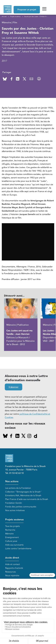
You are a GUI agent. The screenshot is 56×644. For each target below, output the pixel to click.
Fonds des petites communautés (21, 507)
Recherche (10, 530)
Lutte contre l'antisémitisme (18, 549)
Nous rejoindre (12, 576)
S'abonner (14, 387)
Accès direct (12, 558)
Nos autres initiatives (15, 510)
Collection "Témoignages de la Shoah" (23, 492)
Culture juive (11, 541)
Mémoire (9, 534)
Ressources (10, 572)
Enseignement (12, 537)
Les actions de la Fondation (18, 488)
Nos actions (12, 482)
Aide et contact (13, 564)
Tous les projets (12, 526)
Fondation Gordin (14, 503)
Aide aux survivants (14, 545)
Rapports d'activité (14, 568)
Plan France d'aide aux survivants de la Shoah (27, 499)
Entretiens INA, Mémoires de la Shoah (23, 496)
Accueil (4, 17)
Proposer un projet (27, 10)
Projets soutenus (14, 520)
